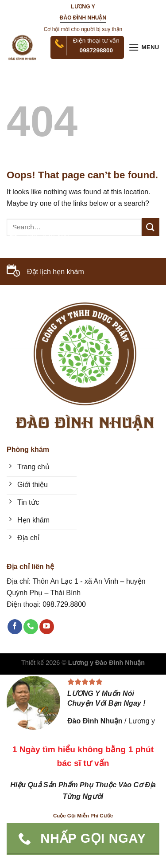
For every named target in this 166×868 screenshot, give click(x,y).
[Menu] (144, 47)
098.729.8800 (37, 309)
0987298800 (97, 50)
